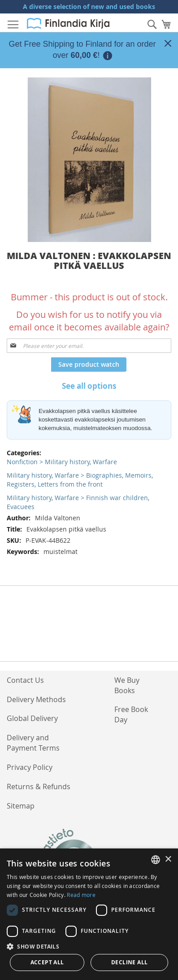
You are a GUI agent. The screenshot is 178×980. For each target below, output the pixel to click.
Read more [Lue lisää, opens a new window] (81, 895)
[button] (89, 946)
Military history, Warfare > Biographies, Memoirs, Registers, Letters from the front (80, 480)
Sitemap (21, 806)
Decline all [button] (129, 962)
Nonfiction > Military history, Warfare (62, 462)
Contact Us (25, 680)
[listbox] (156, 860)
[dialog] (89, 914)
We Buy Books (127, 685)
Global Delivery (32, 718)
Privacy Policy (30, 767)
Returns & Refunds (39, 787)
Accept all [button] (47, 962)
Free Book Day (131, 714)
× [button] (168, 859)
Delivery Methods (36, 699)
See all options (89, 386)
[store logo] (68, 23)
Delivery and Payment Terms (33, 743)
